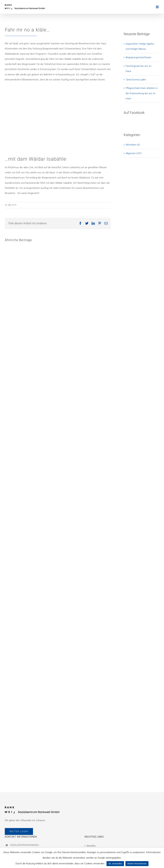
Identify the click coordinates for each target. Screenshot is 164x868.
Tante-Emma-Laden (136, 80)
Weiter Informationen (137, 864)
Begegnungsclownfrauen (138, 57)
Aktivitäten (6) (133, 145)
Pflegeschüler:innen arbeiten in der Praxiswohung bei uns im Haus (141, 93)
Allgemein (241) (134, 153)
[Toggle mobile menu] (158, 7)
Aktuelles (91, 846)
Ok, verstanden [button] (115, 864)
